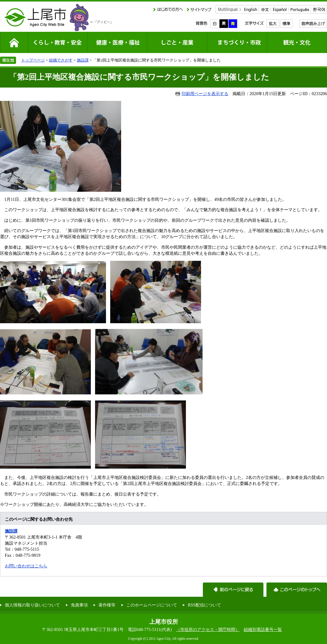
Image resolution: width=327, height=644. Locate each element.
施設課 (83, 60)
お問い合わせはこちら (26, 566)
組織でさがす (61, 60)
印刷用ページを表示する (205, 94)
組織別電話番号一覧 (263, 629)
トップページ (33, 60)
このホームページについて (152, 605)
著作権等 (107, 605)
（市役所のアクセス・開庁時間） (208, 629)
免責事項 (79, 605)
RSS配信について (204, 605)
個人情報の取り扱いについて (32, 605)
